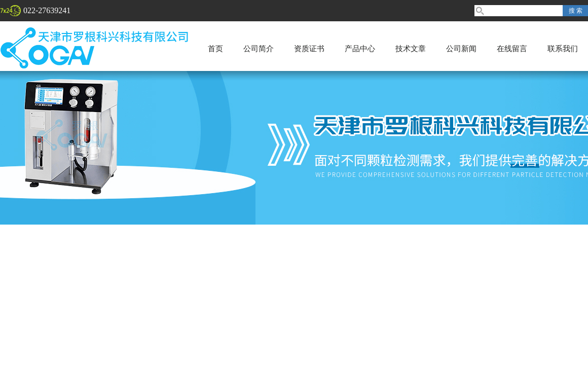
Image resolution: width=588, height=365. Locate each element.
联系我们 (563, 49)
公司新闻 (461, 49)
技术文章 (411, 49)
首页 (215, 49)
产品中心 (360, 49)
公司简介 (259, 49)
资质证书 (309, 49)
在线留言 (512, 49)
